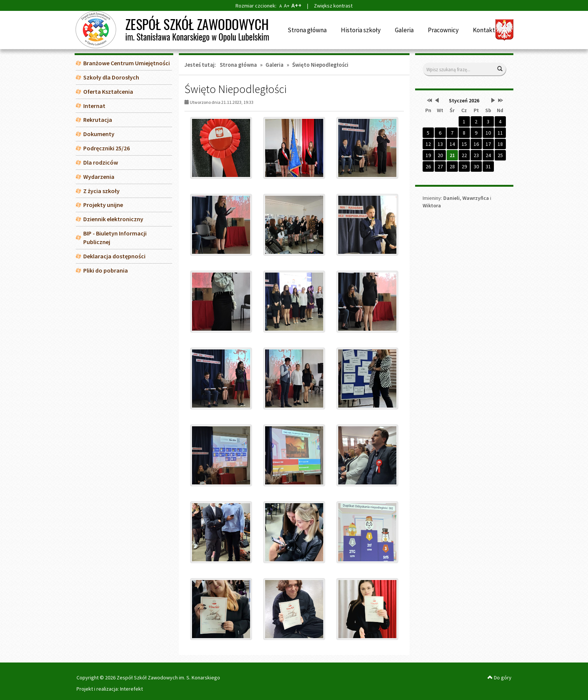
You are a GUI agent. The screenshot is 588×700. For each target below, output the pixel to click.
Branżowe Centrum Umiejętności (127, 63)
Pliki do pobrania (106, 270)
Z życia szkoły (101, 191)
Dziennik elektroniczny (113, 219)
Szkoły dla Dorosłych (111, 77)
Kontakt (484, 30)
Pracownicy (443, 30)
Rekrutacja (98, 120)
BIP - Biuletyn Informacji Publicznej (115, 238)
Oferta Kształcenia (108, 91)
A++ (296, 5)
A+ (287, 6)
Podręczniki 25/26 (106, 148)
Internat (94, 106)
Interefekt (131, 689)
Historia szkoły (361, 30)
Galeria (404, 30)
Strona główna (307, 30)
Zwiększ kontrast (333, 6)
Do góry (499, 678)
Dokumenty (99, 134)
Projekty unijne (103, 205)
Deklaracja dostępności (114, 256)
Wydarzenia (99, 177)
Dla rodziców (101, 162)
